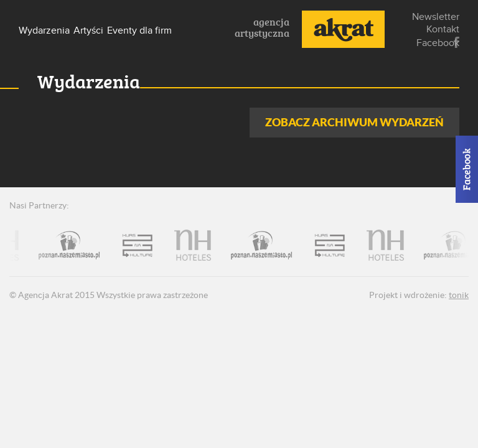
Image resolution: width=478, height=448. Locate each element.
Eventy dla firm (139, 30)
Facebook (457, 43)
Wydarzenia (44, 30)
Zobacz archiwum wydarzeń (354, 122)
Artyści (88, 30)
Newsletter (436, 17)
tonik (459, 295)
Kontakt (443, 29)
